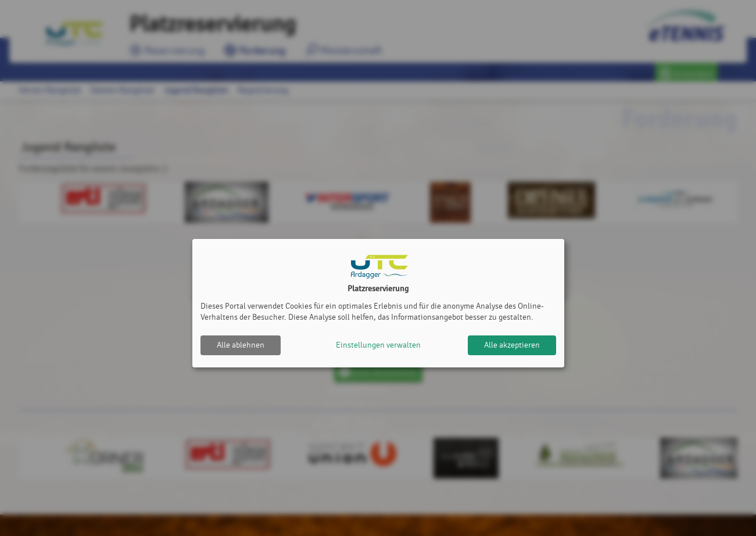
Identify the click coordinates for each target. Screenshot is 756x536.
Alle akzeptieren (512, 345)
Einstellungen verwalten (378, 345)
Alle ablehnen (241, 345)
